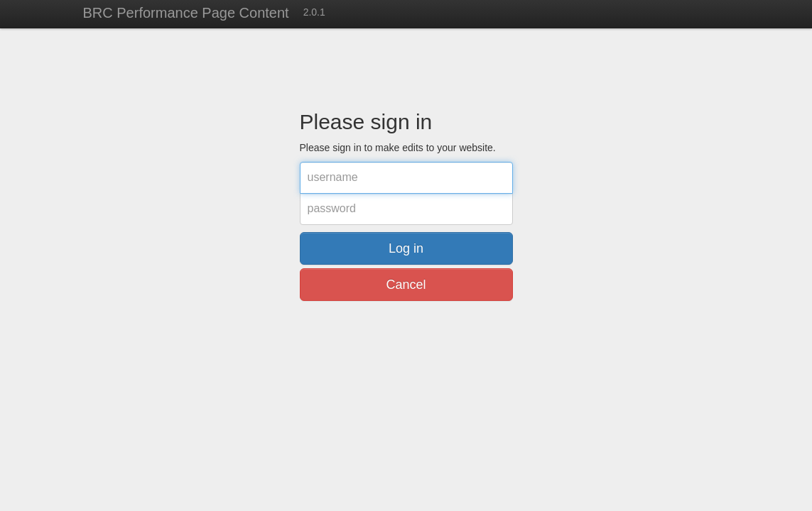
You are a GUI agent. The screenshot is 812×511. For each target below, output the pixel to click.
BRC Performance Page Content (186, 13)
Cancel (406, 285)
